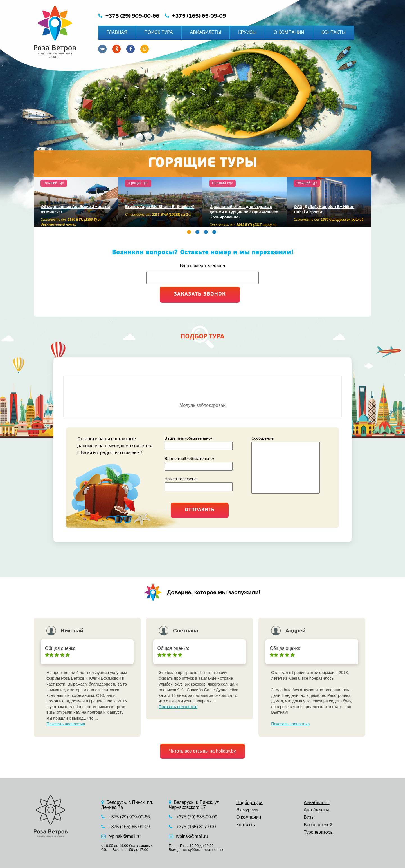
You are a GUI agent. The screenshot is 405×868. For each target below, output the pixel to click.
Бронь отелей (318, 825)
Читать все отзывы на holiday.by (202, 751)
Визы (309, 817)
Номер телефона (202, 484)
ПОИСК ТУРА (159, 32)
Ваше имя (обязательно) (202, 444)
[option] (76, 202)
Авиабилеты (317, 803)
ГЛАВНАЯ (117, 32)
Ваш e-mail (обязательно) (202, 464)
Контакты (246, 825)
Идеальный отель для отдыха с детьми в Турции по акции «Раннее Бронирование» (244, 212)
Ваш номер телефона (202, 266)
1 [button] (189, 232)
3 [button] (206, 232)
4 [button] (214, 232)
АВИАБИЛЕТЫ (206, 32)
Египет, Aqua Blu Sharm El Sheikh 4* (160, 207)
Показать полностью (66, 724)
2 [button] (197, 232)
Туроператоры (319, 832)
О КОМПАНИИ (289, 32)
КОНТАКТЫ (334, 32)
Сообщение (289, 466)
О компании (249, 817)
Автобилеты (316, 810)
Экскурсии (247, 810)
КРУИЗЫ (247, 32)
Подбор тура (249, 803)
